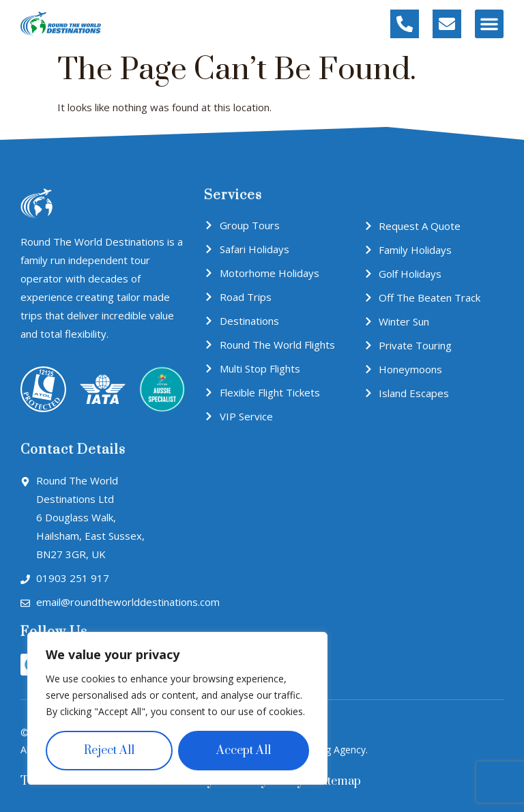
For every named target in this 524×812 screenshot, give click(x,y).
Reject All (109, 751)
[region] (177, 708)
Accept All (244, 751)
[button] (489, 24)
